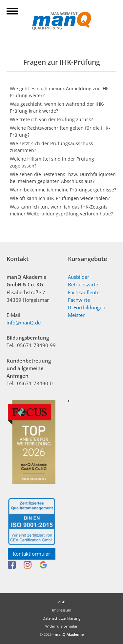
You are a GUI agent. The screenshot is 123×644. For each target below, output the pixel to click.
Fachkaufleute (84, 292)
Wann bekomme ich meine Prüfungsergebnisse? (63, 190)
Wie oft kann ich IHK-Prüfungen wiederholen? (60, 198)
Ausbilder (79, 277)
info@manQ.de (24, 323)
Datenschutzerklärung (61, 618)
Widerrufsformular (61, 626)
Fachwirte (79, 300)
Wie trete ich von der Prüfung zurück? (51, 119)
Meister (76, 315)
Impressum (62, 610)
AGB (62, 602)
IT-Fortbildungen (87, 308)
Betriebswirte (83, 285)
